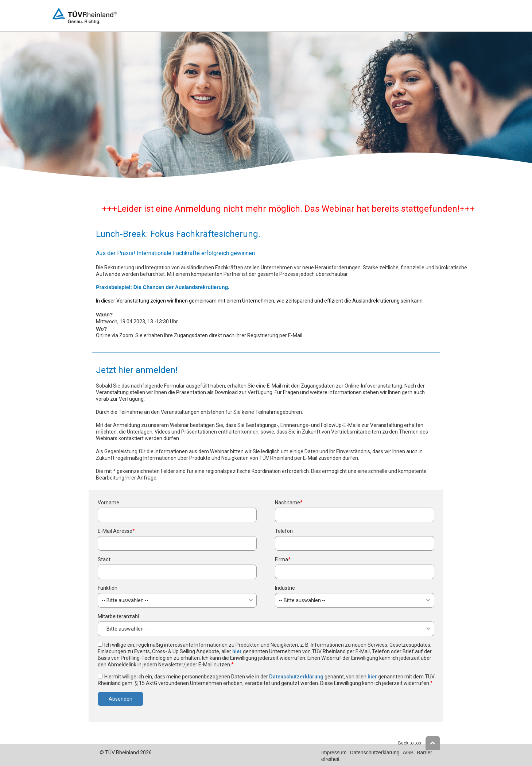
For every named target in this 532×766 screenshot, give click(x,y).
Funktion (108, 588)
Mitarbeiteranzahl (118, 616)
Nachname (289, 503)
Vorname (108, 503)
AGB (408, 752)
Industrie (285, 588)
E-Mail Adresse (116, 531)
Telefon (284, 531)
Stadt (104, 559)
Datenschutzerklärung (296, 677)
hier (237, 651)
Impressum (334, 752)
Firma (283, 559)
